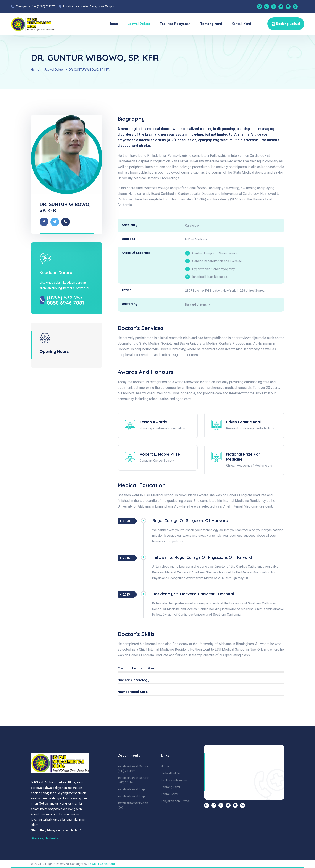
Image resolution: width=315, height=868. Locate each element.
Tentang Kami (211, 24)
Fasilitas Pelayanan (175, 24)
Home (113, 24)
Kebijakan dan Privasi (175, 801)
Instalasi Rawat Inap (131, 789)
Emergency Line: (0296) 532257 (35, 6)
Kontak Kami (241, 24)
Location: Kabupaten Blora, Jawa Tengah (89, 6)
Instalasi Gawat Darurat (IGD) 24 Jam (133, 769)
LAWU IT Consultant (101, 864)
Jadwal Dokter (139, 24)
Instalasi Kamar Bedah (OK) (133, 805)
